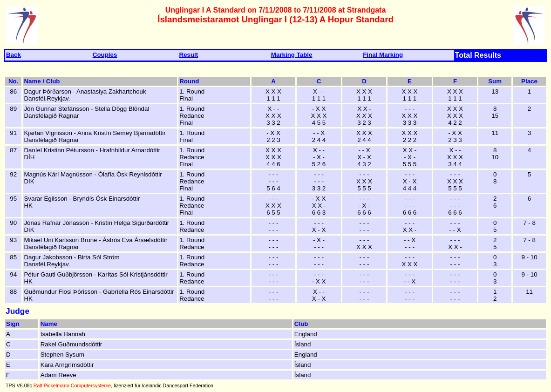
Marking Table (292, 55)
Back (14, 55)
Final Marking (383, 55)
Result (189, 55)
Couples (105, 55)
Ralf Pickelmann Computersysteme (72, 385)
